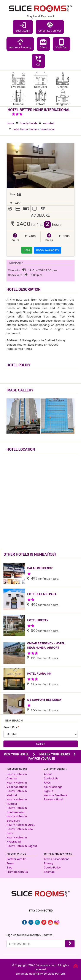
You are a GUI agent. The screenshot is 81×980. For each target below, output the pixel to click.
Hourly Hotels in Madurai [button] (17, 793)
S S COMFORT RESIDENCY (44, 700)
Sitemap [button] (49, 872)
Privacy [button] (49, 863)
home (10, 123)
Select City (11, 727)
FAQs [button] (47, 783)
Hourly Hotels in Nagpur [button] (22, 846)
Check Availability (48, 250)
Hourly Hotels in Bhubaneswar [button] (17, 810)
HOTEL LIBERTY (38, 620)
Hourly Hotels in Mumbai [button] (17, 802)
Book (27, 250)
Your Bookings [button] (53, 787)
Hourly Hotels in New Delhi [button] (20, 831)
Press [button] (10, 863)
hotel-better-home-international (33, 129)
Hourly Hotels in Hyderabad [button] (17, 840)
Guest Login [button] (23, 27)
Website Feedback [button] (56, 795)
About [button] (48, 774)
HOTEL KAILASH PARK (42, 594)
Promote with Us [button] (17, 872)
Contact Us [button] (51, 778)
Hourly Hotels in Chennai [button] (17, 776)
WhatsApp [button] (61, 44)
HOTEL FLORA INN (39, 674)
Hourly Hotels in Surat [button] (21, 825)
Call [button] (38, 61)
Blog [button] (9, 867)
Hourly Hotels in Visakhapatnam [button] (17, 785)
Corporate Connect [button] (50, 27)
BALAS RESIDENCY (40, 568)
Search (41, 744)
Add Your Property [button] (20, 44)
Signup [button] (48, 791)
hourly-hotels (29, 123)
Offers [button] (43, 44)
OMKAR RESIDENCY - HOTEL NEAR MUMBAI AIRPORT (46, 646)
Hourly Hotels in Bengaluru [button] (17, 818)
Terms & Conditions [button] (57, 859)
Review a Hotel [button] (53, 799)
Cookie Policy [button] (52, 867)
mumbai (49, 123)
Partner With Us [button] (17, 859)
